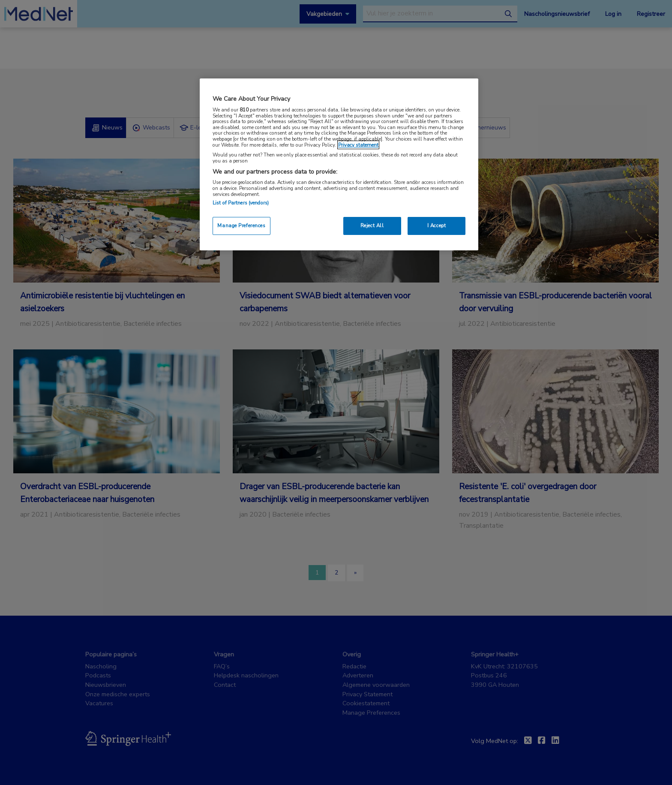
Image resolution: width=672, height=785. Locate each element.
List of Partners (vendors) (241, 203)
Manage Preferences (241, 226)
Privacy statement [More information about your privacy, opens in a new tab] (358, 145)
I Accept (437, 226)
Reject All (372, 226)
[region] (339, 164)
